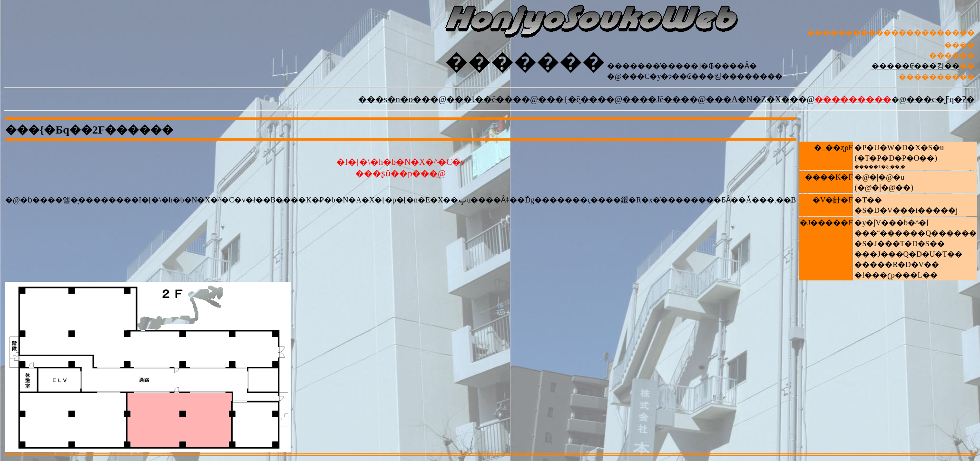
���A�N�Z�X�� (752, 99)
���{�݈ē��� (572, 99)
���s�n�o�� (394, 99)
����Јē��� (656, 99)
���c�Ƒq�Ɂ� (941, 99)
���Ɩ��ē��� (484, 99)
